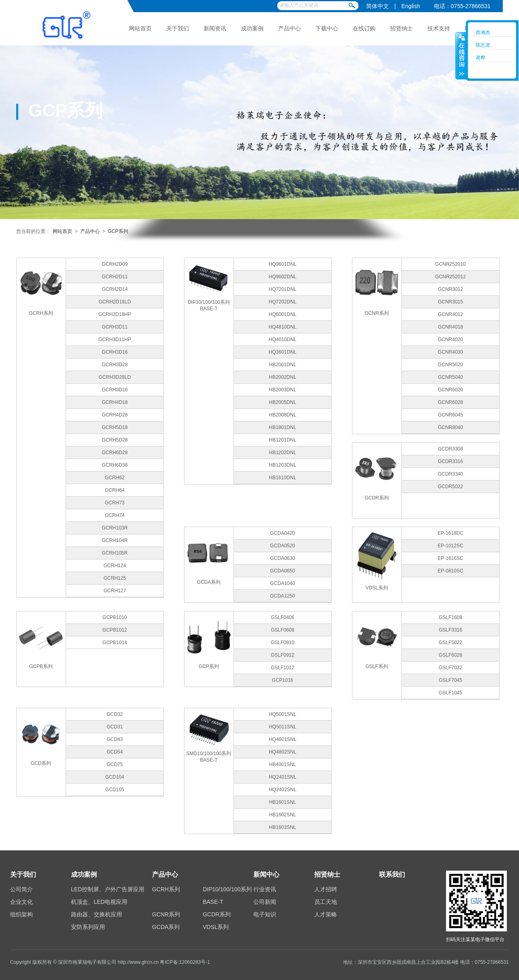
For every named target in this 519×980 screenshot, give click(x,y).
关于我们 (178, 28)
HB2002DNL (282, 377)
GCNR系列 (166, 914)
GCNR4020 (450, 339)
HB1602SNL (283, 815)
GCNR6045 (450, 415)
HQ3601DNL (283, 352)
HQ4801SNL (283, 739)
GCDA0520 (282, 546)
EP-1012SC (450, 546)
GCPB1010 (115, 617)
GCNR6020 (450, 390)
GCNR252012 (450, 277)
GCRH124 (115, 566)
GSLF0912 (283, 655)
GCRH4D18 (115, 402)
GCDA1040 (282, 583)
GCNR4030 (450, 352)
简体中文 (377, 6)
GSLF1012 (283, 668)
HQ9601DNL (283, 264)
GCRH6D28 (115, 453)
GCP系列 (118, 231)
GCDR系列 (217, 914)
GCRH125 (115, 578)
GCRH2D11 (115, 277)
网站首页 (140, 28)
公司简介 (21, 889)
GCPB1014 (115, 643)
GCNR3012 (450, 289)
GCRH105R (115, 553)
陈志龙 (483, 45)
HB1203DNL (282, 465)
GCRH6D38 (115, 465)
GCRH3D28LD (115, 377)
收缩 (461, 56)
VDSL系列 (216, 927)
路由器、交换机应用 (97, 914)
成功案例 (252, 28)
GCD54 (115, 752)
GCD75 (115, 764)
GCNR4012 (450, 314)
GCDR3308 (450, 449)
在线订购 (364, 28)
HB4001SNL (283, 764)
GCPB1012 (115, 630)
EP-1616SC (450, 558)
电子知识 (265, 914)
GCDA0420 (282, 533)
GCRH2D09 (115, 264)
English (411, 6)
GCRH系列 (166, 889)
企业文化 (21, 902)
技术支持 (439, 28)
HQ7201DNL (283, 289)
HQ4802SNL (283, 752)
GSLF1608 (450, 617)
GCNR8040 (450, 427)
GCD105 (115, 790)
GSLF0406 (283, 617)
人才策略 (326, 914)
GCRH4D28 (115, 415)
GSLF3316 (450, 630)
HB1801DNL (282, 427)
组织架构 (21, 914)
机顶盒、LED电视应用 (99, 902)
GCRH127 (115, 591)
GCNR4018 (450, 327)
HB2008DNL (282, 415)
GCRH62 (115, 478)
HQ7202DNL (283, 302)
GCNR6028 (450, 402)
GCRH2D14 (115, 289)
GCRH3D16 (115, 352)
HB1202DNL (282, 453)
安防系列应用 (88, 927)
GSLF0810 (283, 643)
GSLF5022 (450, 643)
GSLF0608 (283, 630)
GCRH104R (115, 540)
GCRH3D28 (115, 365)
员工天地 (326, 902)
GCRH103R (115, 528)
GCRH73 (115, 503)
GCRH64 (115, 490)
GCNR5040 (450, 377)
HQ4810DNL (283, 327)
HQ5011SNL (283, 727)
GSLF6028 (450, 655)
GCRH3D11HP (115, 339)
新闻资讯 (215, 28)
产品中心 (290, 28)
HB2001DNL (282, 365)
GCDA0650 (282, 571)
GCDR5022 (450, 487)
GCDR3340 (450, 474)
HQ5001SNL (283, 714)
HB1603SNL (283, 827)
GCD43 (115, 739)
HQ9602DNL (283, 277)
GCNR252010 (450, 264)
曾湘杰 (483, 32)
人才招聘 (326, 889)
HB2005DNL (282, 402)
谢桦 (480, 58)
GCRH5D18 (115, 427)
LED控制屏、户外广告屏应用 (108, 889)
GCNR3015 (450, 302)
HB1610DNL (282, 478)
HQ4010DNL (283, 339)
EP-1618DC (450, 533)
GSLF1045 (450, 693)
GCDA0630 (282, 558)
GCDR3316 (450, 461)
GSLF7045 (450, 680)
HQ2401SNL (283, 777)
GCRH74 (115, 515)
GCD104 (115, 777)
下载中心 (327, 28)
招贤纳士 (401, 28)
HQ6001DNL (283, 314)
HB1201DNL (282, 440)
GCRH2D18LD (115, 302)
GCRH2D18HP (115, 314)
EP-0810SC (450, 571)
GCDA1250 (282, 596)
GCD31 (115, 727)
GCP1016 (283, 680)
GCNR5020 (450, 365)
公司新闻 (265, 902)
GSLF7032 (450, 668)
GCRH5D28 (115, 440)
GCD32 (115, 714)
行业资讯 (265, 889)
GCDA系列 (166, 927)
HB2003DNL (282, 390)
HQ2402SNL (283, 790)
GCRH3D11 (115, 327)
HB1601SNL (283, 802)
